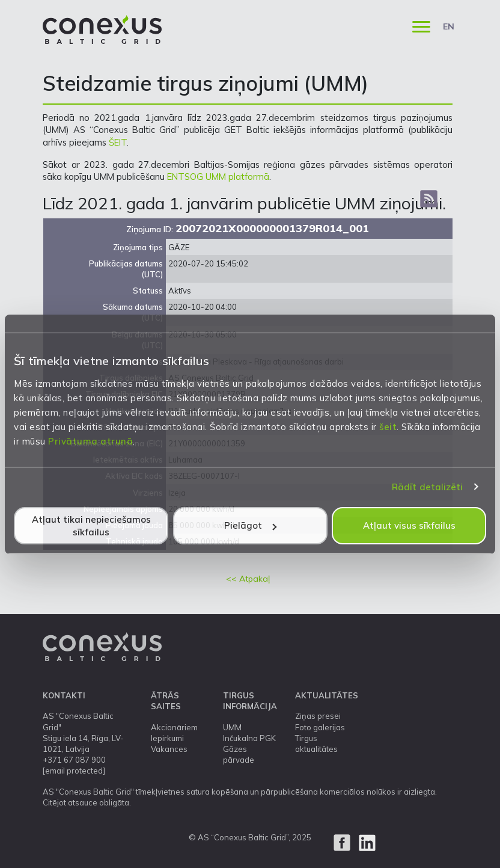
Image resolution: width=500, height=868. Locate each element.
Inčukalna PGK (249, 738)
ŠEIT (118, 142)
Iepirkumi (167, 738)
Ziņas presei (318, 716)
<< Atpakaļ (248, 579)
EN (449, 26)
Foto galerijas (320, 727)
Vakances (169, 749)
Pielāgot (250, 525)
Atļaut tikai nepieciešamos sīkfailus (91, 526)
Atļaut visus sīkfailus (409, 525)
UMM (232, 727)
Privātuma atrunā (90, 441)
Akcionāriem (174, 727)
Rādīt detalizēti (428, 487)
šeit (388, 427)
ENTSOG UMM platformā (218, 177)
